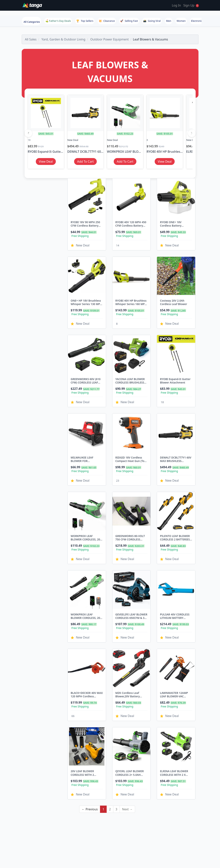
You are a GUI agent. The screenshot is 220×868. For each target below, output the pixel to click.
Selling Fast (129, 21)
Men (169, 21)
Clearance (107, 21)
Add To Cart (85, 161)
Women (181, 21)
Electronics (197, 21)
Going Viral (152, 21)
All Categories (32, 22)
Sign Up (189, 5)
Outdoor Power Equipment (110, 39)
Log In (176, 5)
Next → (127, 775)
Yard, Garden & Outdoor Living (63, 39)
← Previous (90, 775)
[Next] (192, 133)
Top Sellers (85, 21)
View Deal (46, 161)
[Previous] (28, 133)
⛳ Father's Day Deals (58, 21)
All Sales (31, 39)
